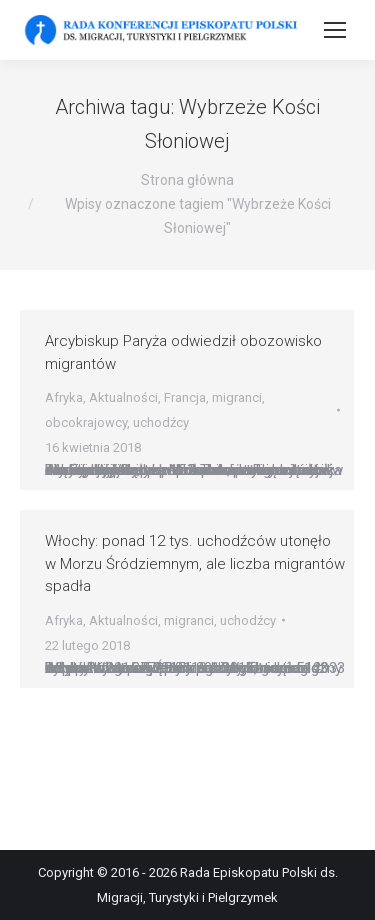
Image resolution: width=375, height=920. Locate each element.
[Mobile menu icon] (335, 30)
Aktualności (123, 397)
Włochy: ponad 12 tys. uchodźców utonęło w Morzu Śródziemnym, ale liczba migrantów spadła (195, 563)
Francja (185, 397)
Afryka (64, 397)
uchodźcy (161, 422)
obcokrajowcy (86, 422)
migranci (237, 397)
